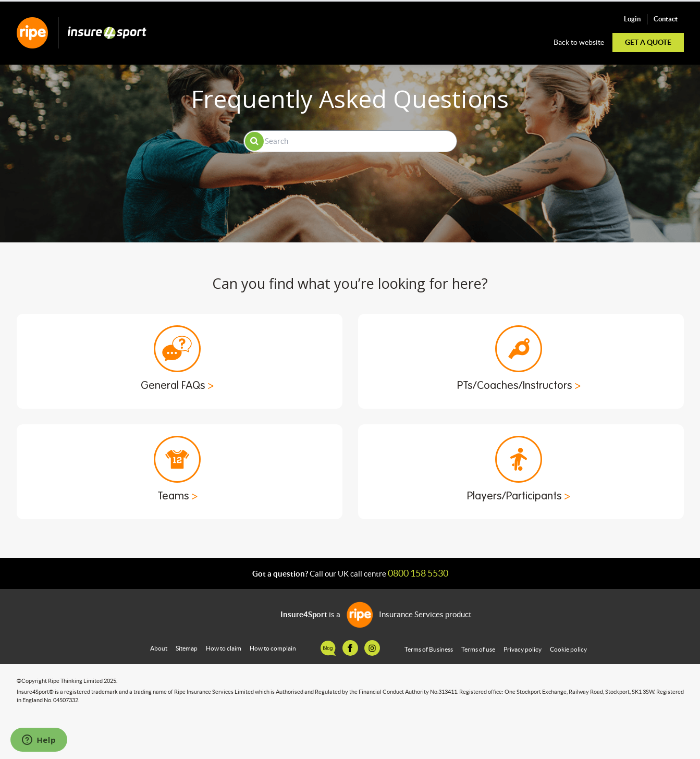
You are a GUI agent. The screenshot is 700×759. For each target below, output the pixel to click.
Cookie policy (568, 649)
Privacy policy (523, 649)
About (159, 648)
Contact (666, 19)
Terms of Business (429, 649)
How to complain (273, 648)
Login (632, 19)
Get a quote (648, 42)
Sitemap (187, 648)
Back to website (579, 42)
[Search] (350, 141)
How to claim (224, 648)
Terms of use (478, 649)
